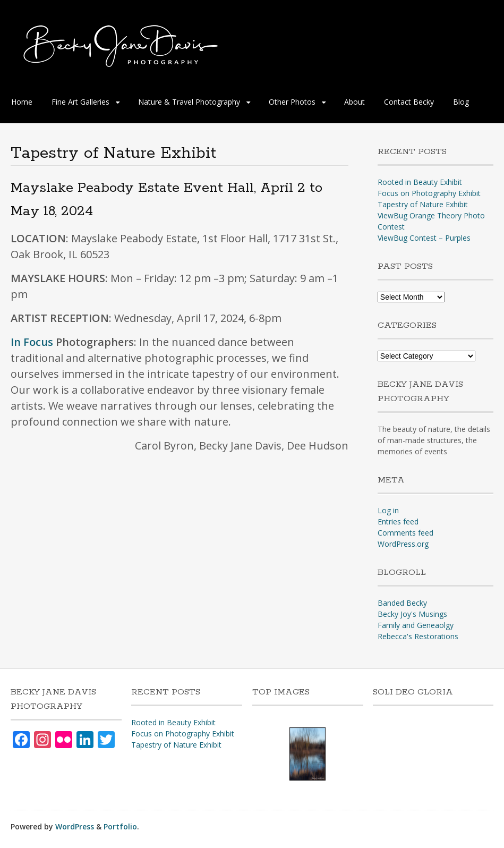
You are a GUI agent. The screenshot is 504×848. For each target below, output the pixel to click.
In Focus (32, 342)
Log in (388, 510)
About (354, 102)
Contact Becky (409, 102)
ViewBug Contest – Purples (424, 238)
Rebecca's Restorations (418, 636)
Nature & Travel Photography (189, 102)
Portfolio (120, 826)
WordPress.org (403, 544)
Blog (461, 102)
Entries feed (398, 521)
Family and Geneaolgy (416, 625)
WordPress (75, 826)
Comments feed (405, 533)
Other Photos (292, 102)
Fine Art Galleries (80, 102)
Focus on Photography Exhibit (429, 193)
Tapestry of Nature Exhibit (423, 204)
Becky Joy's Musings (412, 614)
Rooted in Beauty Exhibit (420, 182)
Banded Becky (402, 603)
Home (22, 102)
